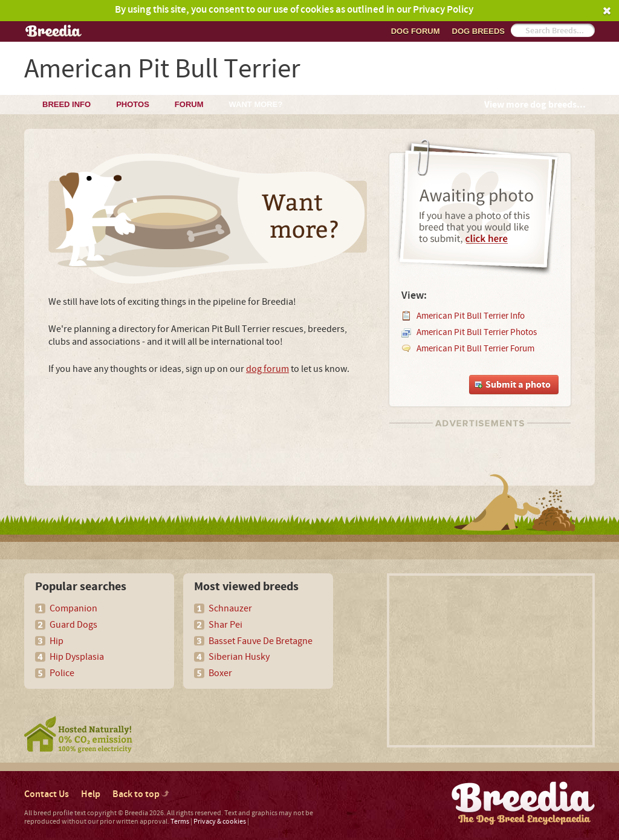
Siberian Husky (239, 657)
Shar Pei (225, 625)
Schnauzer (230, 608)
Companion (73, 608)
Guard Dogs (73, 625)
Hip (57, 641)
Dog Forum (416, 31)
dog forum (267, 369)
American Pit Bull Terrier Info (471, 316)
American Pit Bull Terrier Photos (477, 332)
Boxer (220, 673)
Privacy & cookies (220, 822)
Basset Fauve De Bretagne (261, 641)
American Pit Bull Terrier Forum (475, 349)
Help (91, 794)
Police (62, 673)
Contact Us (47, 794)
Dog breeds (478, 31)
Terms (180, 822)
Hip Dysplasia (77, 657)
